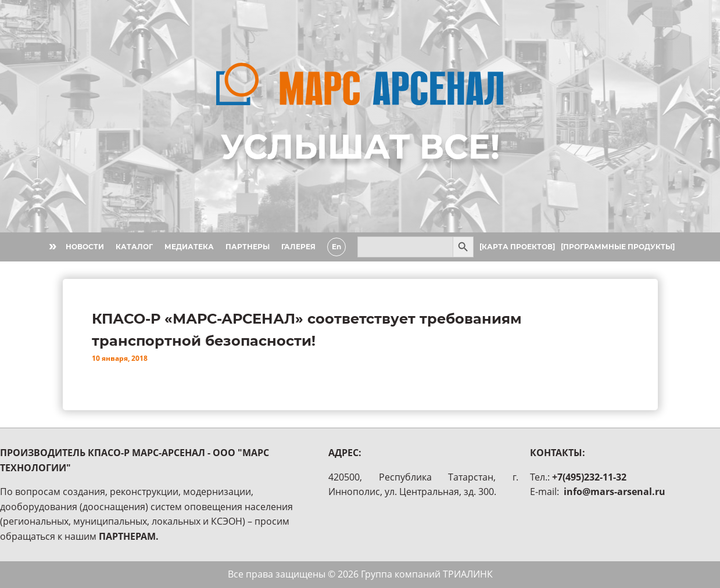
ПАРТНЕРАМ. (129, 536)
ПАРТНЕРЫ (248, 247)
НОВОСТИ (85, 247)
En (336, 247)
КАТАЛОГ (134, 247)
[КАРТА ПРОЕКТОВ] (517, 247)
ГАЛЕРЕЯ (298, 247)
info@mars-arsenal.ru (615, 492)
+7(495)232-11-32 (589, 477)
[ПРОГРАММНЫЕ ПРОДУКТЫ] (618, 247)
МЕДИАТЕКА (189, 247)
